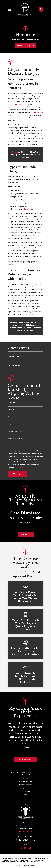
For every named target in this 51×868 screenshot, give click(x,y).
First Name (12, 402)
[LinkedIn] (25, 848)
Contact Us (25, 795)
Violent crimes (17, 104)
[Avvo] (30, 848)
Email (10, 424)
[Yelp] (21, 848)
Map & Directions (25, 831)
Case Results (25, 791)
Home (25, 778)
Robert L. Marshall (25, 781)
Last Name (12, 410)
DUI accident (28, 209)
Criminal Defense (25, 785)
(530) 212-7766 (25, 840)
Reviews (25, 788)
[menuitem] (26, 356)
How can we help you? (16, 438)
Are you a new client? (15, 432)
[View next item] (34, 528)
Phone (10, 417)
